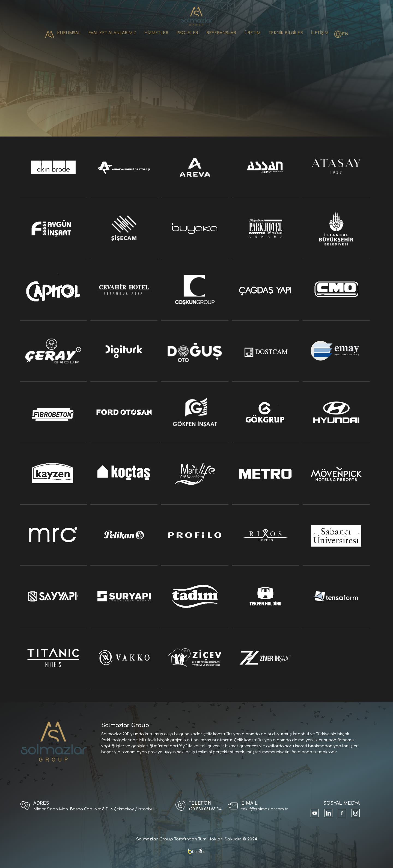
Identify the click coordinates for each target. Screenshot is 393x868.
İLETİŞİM (320, 33)
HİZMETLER (156, 33)
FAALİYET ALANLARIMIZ (112, 33)
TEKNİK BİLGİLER (286, 33)
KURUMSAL (69, 33)
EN (345, 34)
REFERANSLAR (221, 33)
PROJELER (187, 33)
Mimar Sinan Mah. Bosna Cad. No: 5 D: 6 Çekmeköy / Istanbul (94, 809)
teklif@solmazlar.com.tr (265, 809)
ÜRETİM (252, 33)
